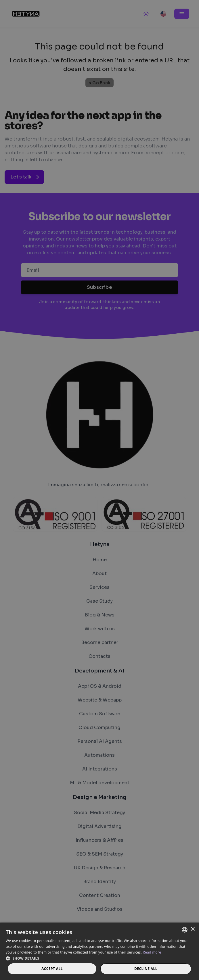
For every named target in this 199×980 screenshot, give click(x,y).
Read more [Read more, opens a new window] (152, 952)
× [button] (193, 929)
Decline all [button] (146, 969)
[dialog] (99, 490)
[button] (99, 958)
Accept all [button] (52, 969)
